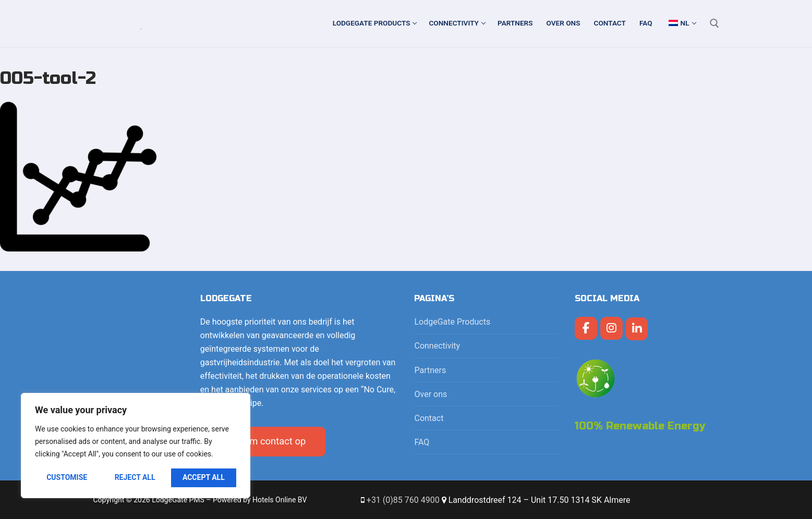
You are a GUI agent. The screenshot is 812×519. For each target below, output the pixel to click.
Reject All (135, 477)
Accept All (204, 477)
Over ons (431, 394)
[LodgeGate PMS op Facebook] (586, 329)
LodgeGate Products (453, 322)
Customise (67, 477)
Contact (429, 418)
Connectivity (438, 346)
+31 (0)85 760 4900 (403, 500)
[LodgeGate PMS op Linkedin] (637, 329)
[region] (136, 446)
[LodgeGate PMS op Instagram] (611, 329)
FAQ (422, 442)
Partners (430, 370)
